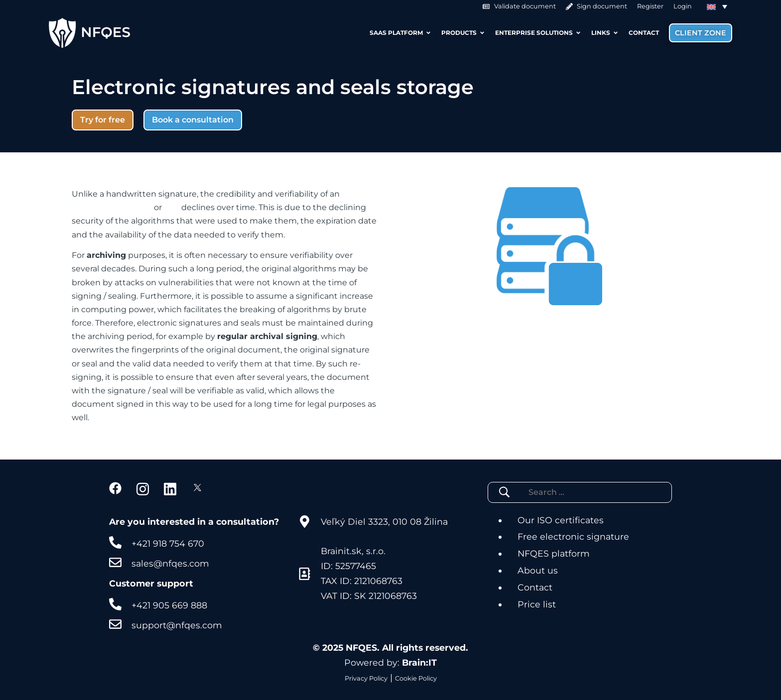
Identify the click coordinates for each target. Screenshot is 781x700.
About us (538, 570)
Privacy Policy (366, 678)
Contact (535, 587)
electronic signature (112, 207)
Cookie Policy (416, 678)
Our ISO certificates (561, 520)
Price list (537, 604)
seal (172, 207)
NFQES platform (554, 553)
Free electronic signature (573, 536)
